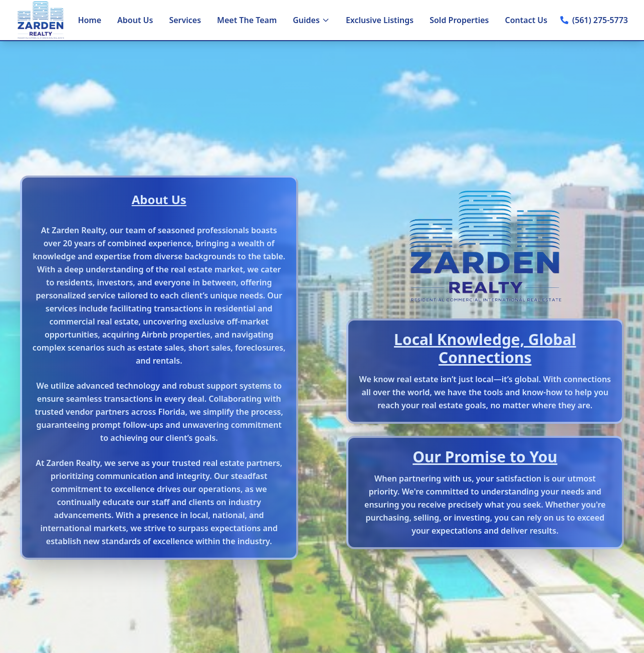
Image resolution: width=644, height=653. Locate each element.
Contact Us (526, 20)
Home (89, 20)
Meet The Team (247, 20)
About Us (135, 20)
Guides (311, 20)
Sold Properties (459, 20)
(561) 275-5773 (600, 20)
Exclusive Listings (380, 20)
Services (185, 20)
